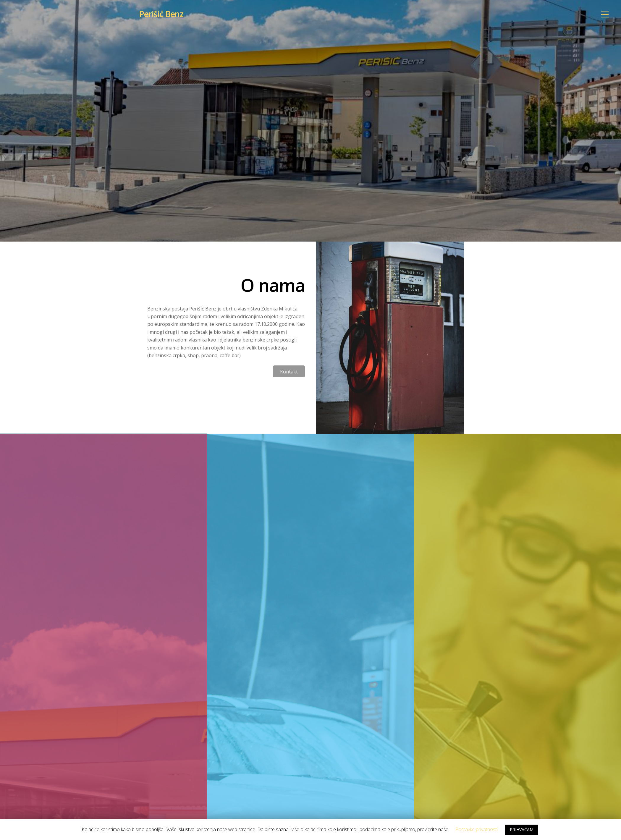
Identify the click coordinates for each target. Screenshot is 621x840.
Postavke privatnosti (477, 829)
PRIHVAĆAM (522, 830)
